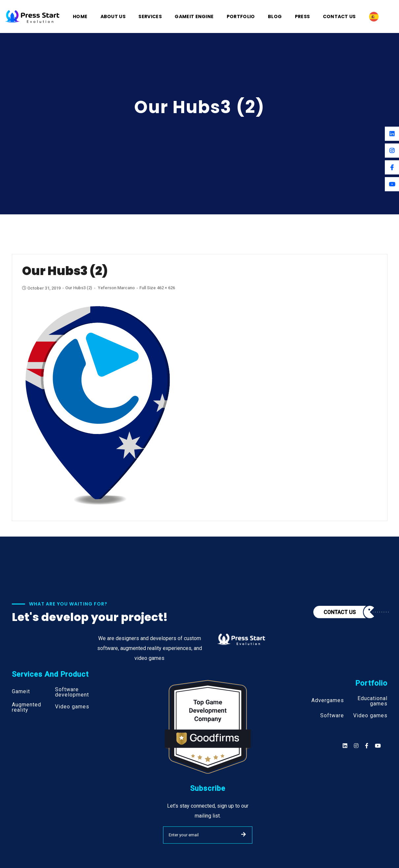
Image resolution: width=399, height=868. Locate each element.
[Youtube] (392, 184)
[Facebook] (392, 167)
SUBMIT (243, 834)
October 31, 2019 (42, 288)
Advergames (328, 700)
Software (332, 716)
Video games (72, 707)
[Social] (378, 746)
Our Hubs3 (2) (79, 288)
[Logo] (32, 16)
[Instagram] (392, 151)
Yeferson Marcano (116, 288)
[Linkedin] (392, 134)
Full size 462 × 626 (157, 288)
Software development (72, 692)
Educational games (372, 701)
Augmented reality (27, 707)
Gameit (21, 692)
